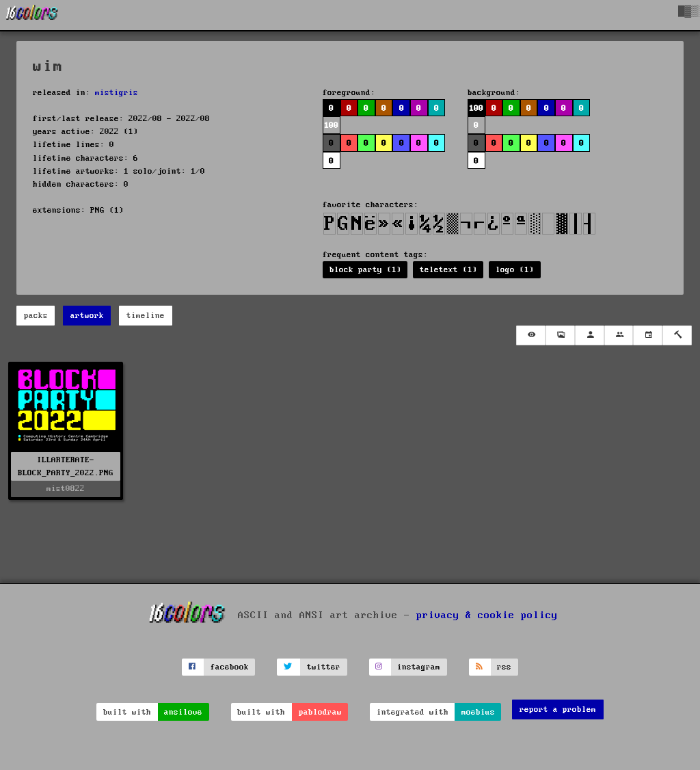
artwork (87, 316)
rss (504, 667)
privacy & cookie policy (487, 615)
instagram (419, 667)
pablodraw (320, 712)
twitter (324, 667)
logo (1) (515, 270)
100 (331, 125)
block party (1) (365, 270)
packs (36, 316)
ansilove (183, 712)
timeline (146, 316)
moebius (478, 712)
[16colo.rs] (32, 15)
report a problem (558, 709)
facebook (230, 667)
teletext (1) (448, 270)
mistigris (117, 93)
